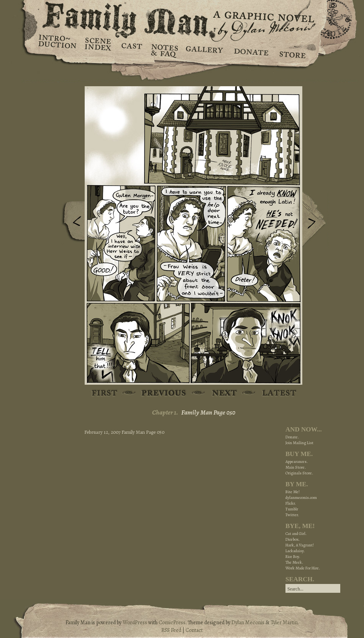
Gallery (204, 50)
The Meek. (294, 562)
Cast (131, 50)
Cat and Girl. (296, 534)
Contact (194, 630)
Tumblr (292, 509)
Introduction (57, 44)
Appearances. (297, 462)
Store (292, 50)
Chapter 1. (165, 412)
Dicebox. (293, 539)
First (105, 393)
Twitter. (292, 515)
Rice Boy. (293, 557)
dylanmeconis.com (301, 498)
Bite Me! (293, 492)
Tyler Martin (284, 622)
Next (316, 220)
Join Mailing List (299, 443)
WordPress (135, 622)
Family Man (182, 18)
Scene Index (99, 50)
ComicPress (172, 622)
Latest (275, 393)
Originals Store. (299, 473)
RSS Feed (171, 630)
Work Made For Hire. (303, 568)
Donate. (292, 437)
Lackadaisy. (295, 551)
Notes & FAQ (164, 50)
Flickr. (291, 503)
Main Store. (296, 467)
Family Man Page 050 (208, 412)
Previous (71, 223)
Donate (250, 50)
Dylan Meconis (248, 622)
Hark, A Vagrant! (300, 545)
